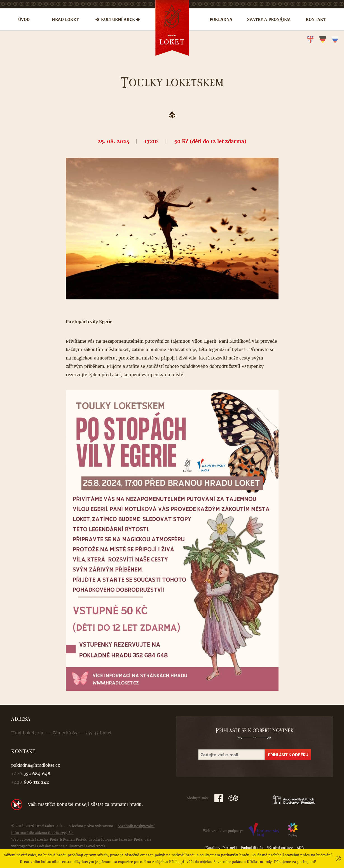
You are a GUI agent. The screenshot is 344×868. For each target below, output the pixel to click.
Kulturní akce (118, 20)
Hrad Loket (65, 20)
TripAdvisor (233, 798)
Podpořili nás (252, 848)
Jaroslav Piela (47, 839)
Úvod (24, 20)
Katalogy (213, 848)
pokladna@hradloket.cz (36, 765)
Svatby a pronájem (269, 20)
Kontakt (316, 20)
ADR (300, 848)
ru (335, 40)
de (323, 40)
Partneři (230, 848)
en (310, 40)
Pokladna (221, 20)
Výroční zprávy (280, 848)
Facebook (219, 798)
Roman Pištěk (75, 839)
